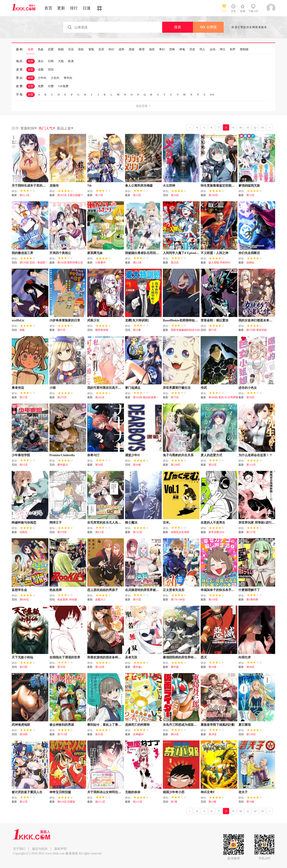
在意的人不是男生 (213, 523)
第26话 (175, 263)
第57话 (213, 330)
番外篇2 (138, 667)
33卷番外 (100, 263)
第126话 (213, 600)
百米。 (167, 523)
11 (248, 128)
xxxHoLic (18, 320)
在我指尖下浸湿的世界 (65, 657)
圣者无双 (131, 657)
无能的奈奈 (133, 792)
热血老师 (56, 590)
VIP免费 (63, 86)
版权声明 (60, 849)
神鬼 (182, 49)
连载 (41, 69)
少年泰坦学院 (21, 455)
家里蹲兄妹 (95, 253)
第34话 (99, 465)
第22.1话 (25, 195)
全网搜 (208, 27)
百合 (71, 49)
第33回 (24, 667)
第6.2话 (137, 263)
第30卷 (137, 465)
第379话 (62, 532)
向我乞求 (245, 657)
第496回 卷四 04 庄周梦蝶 (223, 397)
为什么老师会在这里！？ (255, 455)
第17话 (99, 195)
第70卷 (250, 802)
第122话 (138, 532)
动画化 (250, 263)
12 (255, 128)
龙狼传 (54, 186)
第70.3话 (62, 734)
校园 (61, 49)
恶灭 (204, 657)
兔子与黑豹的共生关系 (178, 455)
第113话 (251, 465)
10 (241, 128)
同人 (202, 49)
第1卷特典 (252, 600)
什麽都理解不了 (249, 590)
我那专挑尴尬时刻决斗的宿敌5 (189, 330)
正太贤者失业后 (174, 590)
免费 (41, 86)
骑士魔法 (131, 523)
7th (89, 186)
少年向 (42, 78)
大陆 (61, 61)
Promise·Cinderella (62, 455)
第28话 (213, 734)
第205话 (100, 397)
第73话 (250, 195)
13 (262, 128)
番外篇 (175, 667)
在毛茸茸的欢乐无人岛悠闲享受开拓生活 (115, 523)
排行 (74, 8)
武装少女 (93, 320)
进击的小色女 (248, 388)
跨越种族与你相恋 (24, 523)
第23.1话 (100, 802)
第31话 (24, 802)
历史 (192, 49)
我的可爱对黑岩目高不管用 (106, 388)
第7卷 (174, 802)
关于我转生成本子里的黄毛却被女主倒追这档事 (44, 186)
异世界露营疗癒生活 (177, 388)
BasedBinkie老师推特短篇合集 (183, 320)
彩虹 (81, 49)
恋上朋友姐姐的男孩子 (103, 590)
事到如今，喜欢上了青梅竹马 (107, 725)
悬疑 (132, 49)
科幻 (111, 49)
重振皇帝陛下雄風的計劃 (218, 725)
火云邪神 (169, 186)
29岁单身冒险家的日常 (65, 320)
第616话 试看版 (66, 802)
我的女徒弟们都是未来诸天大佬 (260, 320)
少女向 (55, 78)
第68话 (250, 667)
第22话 (213, 465)
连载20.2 (100, 600)
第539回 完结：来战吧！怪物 (36, 263)
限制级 (244, 49)
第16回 (175, 195)
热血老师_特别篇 (67, 600)
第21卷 (137, 330)
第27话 (24, 397)
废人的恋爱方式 (211, 455)
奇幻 (162, 49)
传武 (204, 388)
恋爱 (51, 49)
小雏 (53, 388)
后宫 (101, 49)
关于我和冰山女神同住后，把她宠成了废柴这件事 (121, 792)
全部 (31, 49)
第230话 (100, 667)
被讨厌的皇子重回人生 (27, 792)
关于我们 (19, 849)
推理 (142, 49)
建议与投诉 (40, 849)
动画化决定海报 (180, 532)
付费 (51, 86)
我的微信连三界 (22, 253)
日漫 (87, 8)
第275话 (62, 397)
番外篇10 (63, 465)
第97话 (61, 330)
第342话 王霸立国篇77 (70, 195)
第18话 (250, 397)
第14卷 (213, 802)
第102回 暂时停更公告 (70, 263)
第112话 (138, 802)
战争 (122, 49)
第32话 (61, 667)
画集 (22, 330)
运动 (213, 49)
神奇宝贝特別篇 (60, 792)
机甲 (233, 49)
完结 (51, 69)
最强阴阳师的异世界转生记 (181, 657)
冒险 (91, 49)
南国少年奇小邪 (174, 792)
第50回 (24, 734)
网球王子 (56, 523)
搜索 (178, 27)
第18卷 (213, 667)
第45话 (99, 734)
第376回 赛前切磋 (257, 330)
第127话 (251, 532)
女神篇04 (138, 734)
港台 (41, 61)
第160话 (213, 195)
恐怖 (172, 49)
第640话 (24, 600)
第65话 (175, 734)
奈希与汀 (93, 455)
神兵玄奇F (208, 792)
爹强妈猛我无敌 (249, 186)
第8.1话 (99, 532)
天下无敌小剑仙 (22, 657)
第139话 (175, 465)
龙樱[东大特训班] (137, 320)
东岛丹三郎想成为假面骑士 (181, 725)
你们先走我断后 (249, 253)
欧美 (71, 61)
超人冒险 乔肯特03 (219, 263)
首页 (48, 8)
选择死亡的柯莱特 (137, 725)
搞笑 (152, 49)
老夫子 (243, 792)
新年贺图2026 (216, 532)
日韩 (51, 61)
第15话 (137, 195)
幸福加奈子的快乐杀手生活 (219, 590)
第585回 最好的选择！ (146, 397)
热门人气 (47, 128)
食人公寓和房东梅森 (139, 186)
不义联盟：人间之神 (214, 253)
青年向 (68, 78)
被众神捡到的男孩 (62, 725)
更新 (61, 8)
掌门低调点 (133, 388)
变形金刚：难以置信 (214, 320)
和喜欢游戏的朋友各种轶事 (106, 657)
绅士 (223, 49)
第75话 (175, 397)
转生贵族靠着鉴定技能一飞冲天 (222, 186)
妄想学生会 (19, 590)
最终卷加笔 (102, 330)
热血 (41, 49)
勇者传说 (18, 388)
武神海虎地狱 (21, 725)
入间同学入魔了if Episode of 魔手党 (187, 253)
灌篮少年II (132, 455)
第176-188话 (178, 600)
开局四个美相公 (60, 253)
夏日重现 (245, 725)
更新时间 (29, 128)
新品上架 (65, 128)
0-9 (212, 95)
